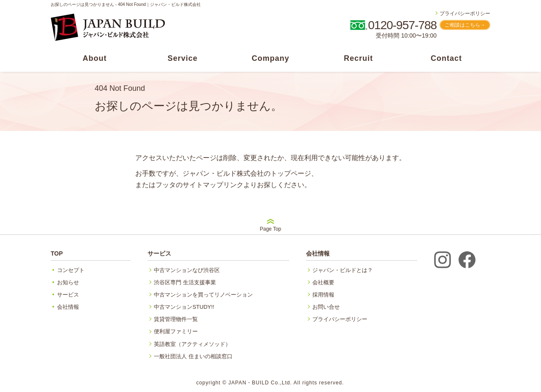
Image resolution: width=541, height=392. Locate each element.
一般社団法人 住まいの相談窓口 (193, 356)
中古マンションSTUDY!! (184, 307)
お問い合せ (326, 307)
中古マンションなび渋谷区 (187, 270)
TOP (57, 253)
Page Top (271, 225)
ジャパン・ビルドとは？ (343, 270)
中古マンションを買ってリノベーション (203, 295)
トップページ (291, 173)
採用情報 (323, 295)
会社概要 (323, 282)
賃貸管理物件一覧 (176, 319)
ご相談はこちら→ (465, 25)
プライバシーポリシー (465, 14)
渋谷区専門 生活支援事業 (185, 282)
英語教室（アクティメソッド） (192, 344)
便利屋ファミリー (176, 331)
